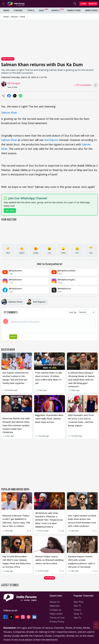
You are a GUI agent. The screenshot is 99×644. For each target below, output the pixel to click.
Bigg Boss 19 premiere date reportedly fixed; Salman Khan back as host (49, 419)
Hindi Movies (8, 59)
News (6, 10)
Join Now (10, 210)
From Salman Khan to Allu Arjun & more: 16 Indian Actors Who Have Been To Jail (49, 378)
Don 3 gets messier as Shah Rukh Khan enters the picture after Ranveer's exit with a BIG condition (82, 521)
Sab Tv (77, 618)
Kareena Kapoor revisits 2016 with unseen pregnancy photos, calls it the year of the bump (81, 562)
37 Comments (83, 85)
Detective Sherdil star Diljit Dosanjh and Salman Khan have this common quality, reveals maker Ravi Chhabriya (16, 425)
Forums (18, 10)
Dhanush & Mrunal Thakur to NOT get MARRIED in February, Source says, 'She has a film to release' (16, 521)
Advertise (55, 606)
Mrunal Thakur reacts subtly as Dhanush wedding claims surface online (49, 560)
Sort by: (73, 312)
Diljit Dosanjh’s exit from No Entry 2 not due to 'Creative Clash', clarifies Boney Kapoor (81, 420)
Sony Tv (78, 614)
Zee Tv (77, 606)
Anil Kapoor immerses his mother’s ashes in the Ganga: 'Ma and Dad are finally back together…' (15, 378)
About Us (55, 602)
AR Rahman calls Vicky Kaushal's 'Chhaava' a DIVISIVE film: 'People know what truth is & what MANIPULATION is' (49, 520)
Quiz (41, 10)
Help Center (56, 614)
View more (50, 578)
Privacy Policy (57, 622)
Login (83, 4)
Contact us (55, 610)
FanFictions (74, 10)
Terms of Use (57, 618)
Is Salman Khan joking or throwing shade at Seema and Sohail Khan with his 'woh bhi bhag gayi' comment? (81, 380)
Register (93, 4)
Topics (31, 10)
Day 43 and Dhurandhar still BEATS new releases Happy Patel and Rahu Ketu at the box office (17, 562)
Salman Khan (9, 113)
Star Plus (79, 602)
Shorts (56, 10)
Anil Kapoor (51, 140)
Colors (77, 610)
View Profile (12, 87)
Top (96, 625)
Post (13, 337)
